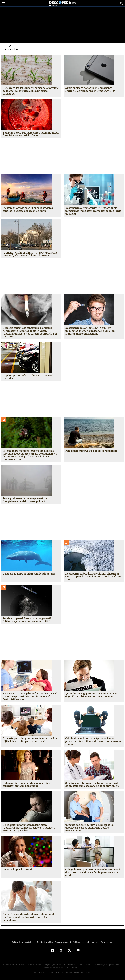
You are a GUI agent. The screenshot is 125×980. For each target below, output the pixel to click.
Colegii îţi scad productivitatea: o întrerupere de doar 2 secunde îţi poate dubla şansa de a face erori (93, 872)
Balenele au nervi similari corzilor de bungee (29, 574)
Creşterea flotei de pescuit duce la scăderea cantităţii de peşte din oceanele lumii (28, 209)
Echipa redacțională (81, 942)
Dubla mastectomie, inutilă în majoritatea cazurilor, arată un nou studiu (27, 785)
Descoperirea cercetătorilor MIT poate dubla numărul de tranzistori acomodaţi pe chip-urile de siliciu (93, 211)
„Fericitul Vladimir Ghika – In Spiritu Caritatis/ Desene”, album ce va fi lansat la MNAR (30, 254)
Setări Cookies (106, 942)
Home (4, 49)
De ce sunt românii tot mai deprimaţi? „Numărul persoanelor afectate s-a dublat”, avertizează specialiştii (31, 828)
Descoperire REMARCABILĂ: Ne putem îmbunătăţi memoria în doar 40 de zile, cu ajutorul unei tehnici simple (90, 331)
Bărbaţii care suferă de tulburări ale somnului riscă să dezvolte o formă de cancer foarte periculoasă (29, 917)
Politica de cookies (45, 942)
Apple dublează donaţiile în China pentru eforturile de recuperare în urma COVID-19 (90, 89)
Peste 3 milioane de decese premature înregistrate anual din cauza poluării (25, 500)
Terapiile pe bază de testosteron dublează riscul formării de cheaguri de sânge (31, 134)
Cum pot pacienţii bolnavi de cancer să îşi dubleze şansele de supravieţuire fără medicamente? (89, 828)
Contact (94, 942)
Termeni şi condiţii (63, 942)
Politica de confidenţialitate (25, 942)
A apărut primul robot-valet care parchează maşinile (28, 377)
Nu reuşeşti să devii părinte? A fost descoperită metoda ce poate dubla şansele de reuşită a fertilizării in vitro (30, 696)
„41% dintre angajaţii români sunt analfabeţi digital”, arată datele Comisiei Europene (91, 695)
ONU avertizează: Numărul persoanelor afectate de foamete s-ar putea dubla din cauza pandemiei (31, 91)
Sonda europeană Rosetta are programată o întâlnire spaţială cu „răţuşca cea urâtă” (28, 620)
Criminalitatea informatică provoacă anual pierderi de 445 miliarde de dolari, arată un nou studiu (93, 741)
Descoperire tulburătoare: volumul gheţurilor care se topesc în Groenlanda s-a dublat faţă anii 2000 (93, 577)
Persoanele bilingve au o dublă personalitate (91, 451)
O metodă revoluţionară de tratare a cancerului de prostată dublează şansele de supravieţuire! (93, 785)
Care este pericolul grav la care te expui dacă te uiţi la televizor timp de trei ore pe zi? (30, 740)
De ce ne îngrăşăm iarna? (17, 870)
